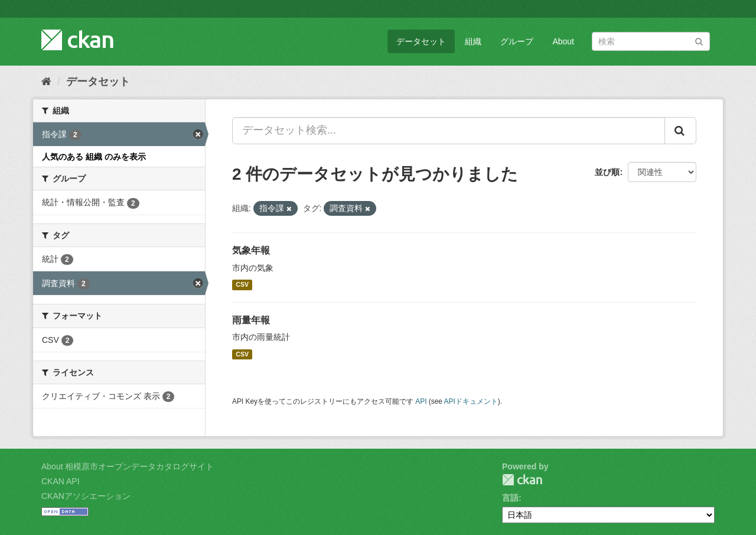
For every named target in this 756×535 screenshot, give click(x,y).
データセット (421, 41)
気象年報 (251, 250)
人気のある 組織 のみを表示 (94, 157)
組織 (473, 41)
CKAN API (61, 481)
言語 (510, 498)
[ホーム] (46, 82)
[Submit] (699, 40)
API (421, 401)
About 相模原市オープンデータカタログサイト (128, 466)
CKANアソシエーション (86, 496)
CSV (242, 285)
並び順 (607, 172)
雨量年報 (251, 320)
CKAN (522, 480)
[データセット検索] (651, 41)
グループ (517, 41)
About (563, 41)
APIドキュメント (471, 401)
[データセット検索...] (449, 131)
